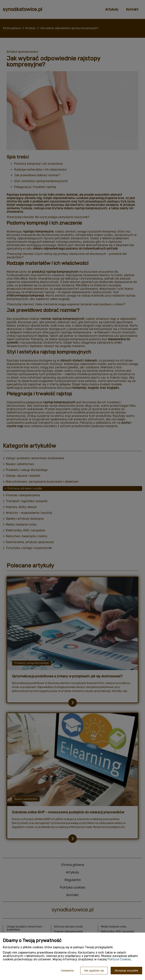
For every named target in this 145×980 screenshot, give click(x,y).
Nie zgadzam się (94, 971)
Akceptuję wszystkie (126, 971)
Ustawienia (67, 971)
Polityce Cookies (119, 959)
